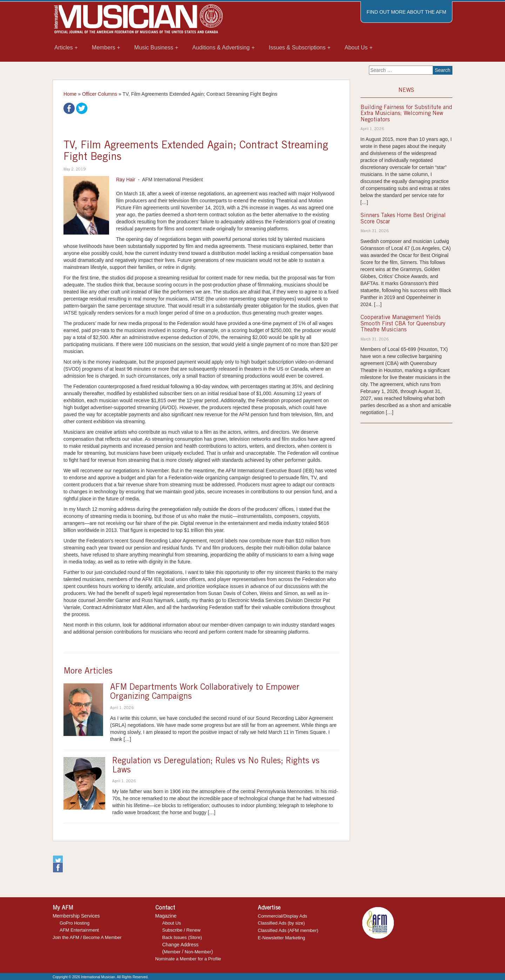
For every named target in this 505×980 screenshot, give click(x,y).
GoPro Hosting (75, 923)
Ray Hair (126, 180)
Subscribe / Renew (181, 930)
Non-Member (198, 952)
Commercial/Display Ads (282, 916)
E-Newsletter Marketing (281, 938)
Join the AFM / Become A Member (87, 937)
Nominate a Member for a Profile (188, 959)
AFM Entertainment (79, 930)
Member (172, 952)
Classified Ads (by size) (281, 923)
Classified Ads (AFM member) (288, 930)
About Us (172, 923)
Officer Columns (100, 94)
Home (70, 94)
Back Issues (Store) (182, 937)
